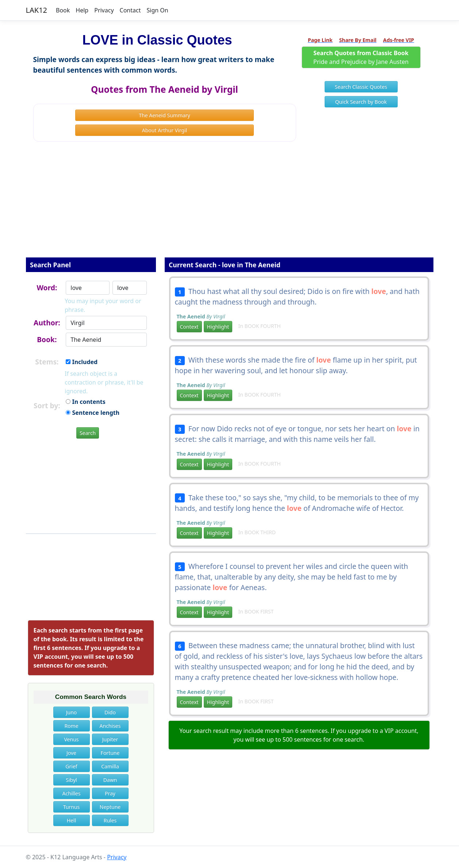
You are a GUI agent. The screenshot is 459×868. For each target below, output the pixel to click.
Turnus (72, 807)
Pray (110, 793)
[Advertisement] (230, 204)
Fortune (110, 753)
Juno (72, 712)
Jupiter (110, 739)
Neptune (110, 807)
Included (82, 362)
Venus (71, 739)
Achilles (72, 793)
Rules (110, 820)
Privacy (104, 10)
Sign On (157, 10)
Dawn (110, 780)
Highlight (218, 327)
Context (189, 327)
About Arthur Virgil (165, 130)
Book (63, 10)
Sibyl (71, 780)
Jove (71, 753)
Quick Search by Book (361, 102)
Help (82, 10)
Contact (130, 10)
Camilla (110, 766)
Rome (71, 726)
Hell (72, 820)
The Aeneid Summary (165, 115)
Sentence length (93, 413)
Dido (110, 712)
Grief (71, 766)
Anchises (110, 726)
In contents (85, 402)
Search (88, 433)
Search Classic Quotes (361, 87)
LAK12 (37, 10)
